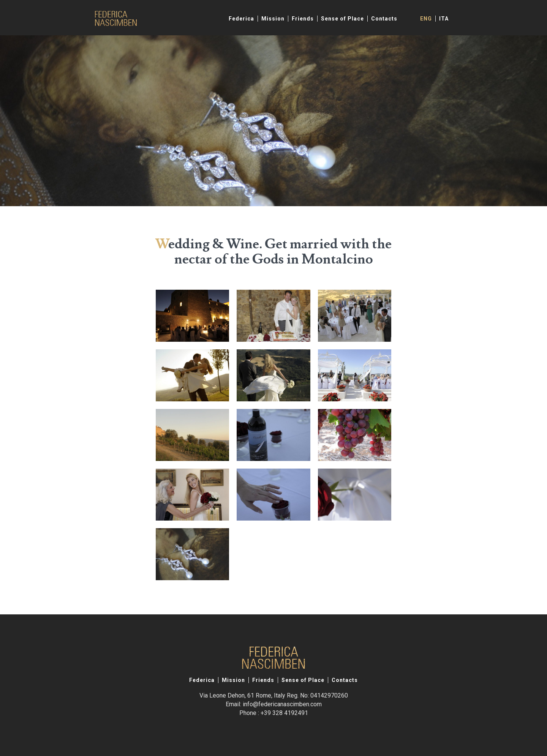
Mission (273, 19)
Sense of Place (342, 19)
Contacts (384, 19)
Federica (241, 19)
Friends (303, 19)
